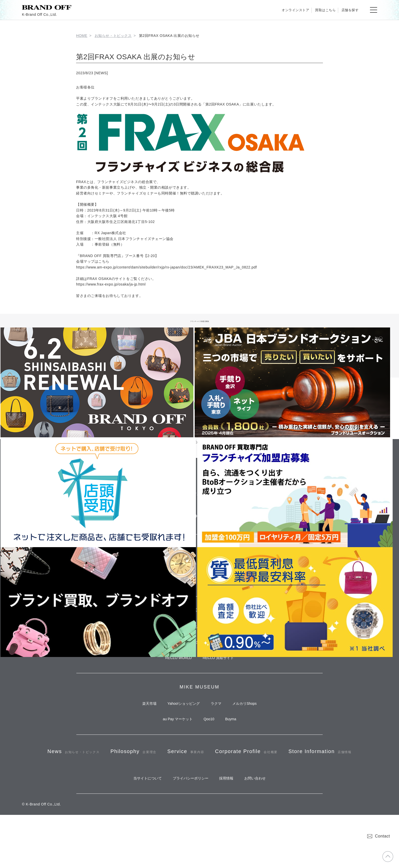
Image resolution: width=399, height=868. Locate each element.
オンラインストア (277, 10)
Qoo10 (209, 742)
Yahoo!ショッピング (181, 723)
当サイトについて (141, 830)
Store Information (199, 799)
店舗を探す (346, 10)
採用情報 (229, 830)
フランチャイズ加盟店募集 (200, 321)
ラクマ (218, 723)
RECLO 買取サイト (220, 674)
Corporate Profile (295, 777)
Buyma (235, 742)
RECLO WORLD (176, 674)
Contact (379, 836)
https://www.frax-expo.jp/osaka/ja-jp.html (111, 284)
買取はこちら (314, 10)
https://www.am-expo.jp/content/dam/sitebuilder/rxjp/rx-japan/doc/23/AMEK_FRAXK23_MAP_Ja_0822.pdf (167, 267)
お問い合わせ (262, 830)
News (97, 777)
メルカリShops (251, 723)
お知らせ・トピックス (113, 36)
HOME (82, 36)
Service (225, 777)
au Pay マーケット (173, 742)
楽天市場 (143, 723)
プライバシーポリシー (188, 830)
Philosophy (165, 777)
